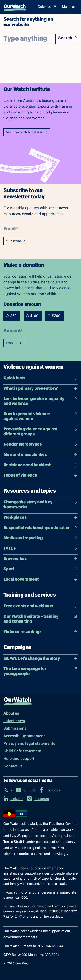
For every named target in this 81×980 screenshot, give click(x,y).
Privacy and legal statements (29, 744)
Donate (14, 343)
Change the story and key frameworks (40, 505)
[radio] (7, 316)
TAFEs (40, 548)
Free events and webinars (40, 606)
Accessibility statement (24, 736)
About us (11, 714)
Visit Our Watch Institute (27, 132)
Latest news (14, 721)
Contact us (13, 766)
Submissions (15, 729)
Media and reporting (40, 538)
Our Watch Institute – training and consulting (40, 619)
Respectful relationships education (40, 528)
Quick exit (47, 7)
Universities (40, 559)
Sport (40, 569)
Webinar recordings (40, 632)
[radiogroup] (34, 316)
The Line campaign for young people (40, 671)
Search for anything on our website (28, 22)
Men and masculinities (40, 455)
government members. (21, 937)
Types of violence (40, 475)
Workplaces (40, 517)
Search (68, 38)
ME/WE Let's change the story (40, 659)
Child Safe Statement (22, 751)
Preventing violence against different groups (40, 432)
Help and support (19, 759)
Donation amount (22, 304)
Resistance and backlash (40, 465)
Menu (68, 7)
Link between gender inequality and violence (40, 401)
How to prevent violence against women (40, 416)
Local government (40, 579)
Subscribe (16, 241)
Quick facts (40, 378)
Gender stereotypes (40, 444)
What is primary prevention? (40, 389)
